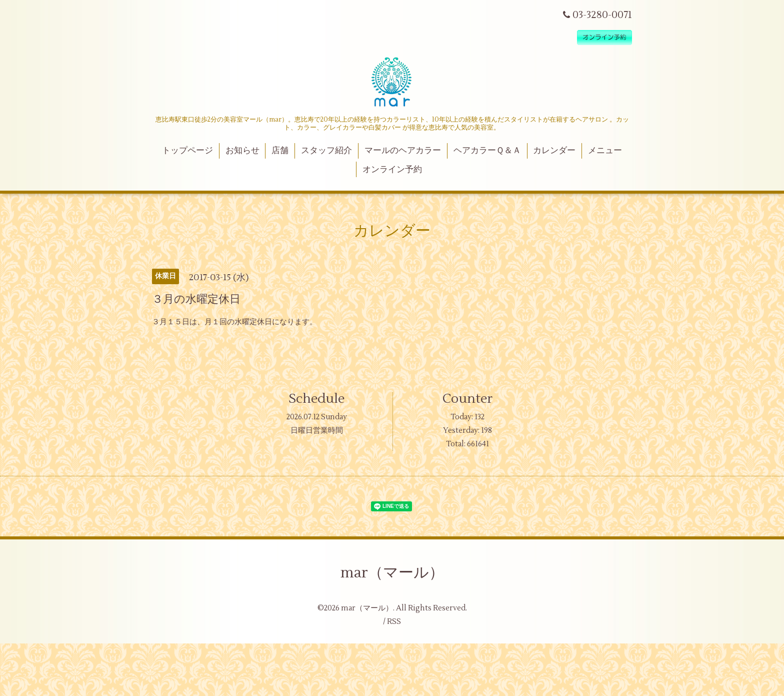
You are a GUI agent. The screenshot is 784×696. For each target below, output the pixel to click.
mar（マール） (392, 573)
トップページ (187, 151)
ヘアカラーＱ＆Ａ (487, 151)
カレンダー (554, 151)
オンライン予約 (392, 170)
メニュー (605, 151)
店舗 (280, 151)
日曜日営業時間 (317, 431)
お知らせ (242, 151)
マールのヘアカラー (403, 151)
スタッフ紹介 (326, 151)
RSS (394, 622)
